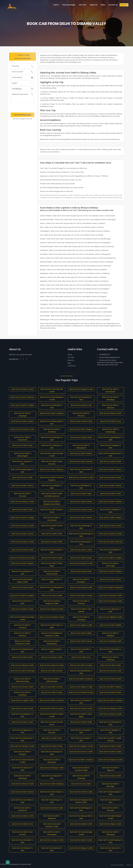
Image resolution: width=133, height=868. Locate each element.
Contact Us (72, 366)
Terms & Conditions (117, 865)
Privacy (129, 865)
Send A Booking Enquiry (22, 115)
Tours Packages (69, 5)
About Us (71, 360)
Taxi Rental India (25, 864)
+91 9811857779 (103, 355)
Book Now (124, 5)
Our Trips (71, 357)
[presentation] (23, 107)
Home (70, 355)
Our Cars (83, 5)
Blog (69, 363)
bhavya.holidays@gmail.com (109, 357)
